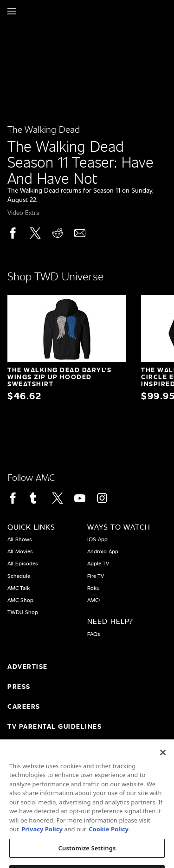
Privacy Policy (42, 836)
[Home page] (28, 11)
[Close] (163, 759)
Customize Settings (87, 855)
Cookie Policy (109, 836)
